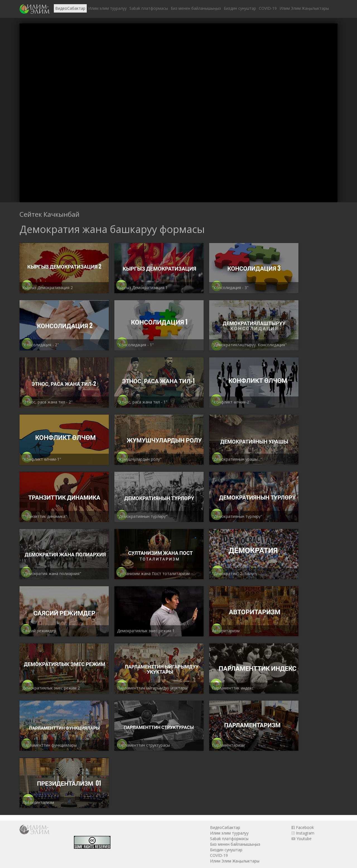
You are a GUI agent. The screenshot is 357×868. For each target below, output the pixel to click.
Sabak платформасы (149, 8)
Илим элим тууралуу (107, 8)
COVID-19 (268, 8)
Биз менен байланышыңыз (196, 8)
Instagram (303, 833)
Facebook (303, 827)
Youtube (301, 839)
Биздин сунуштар (240, 8)
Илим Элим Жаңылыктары (304, 8)
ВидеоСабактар (70, 8)
